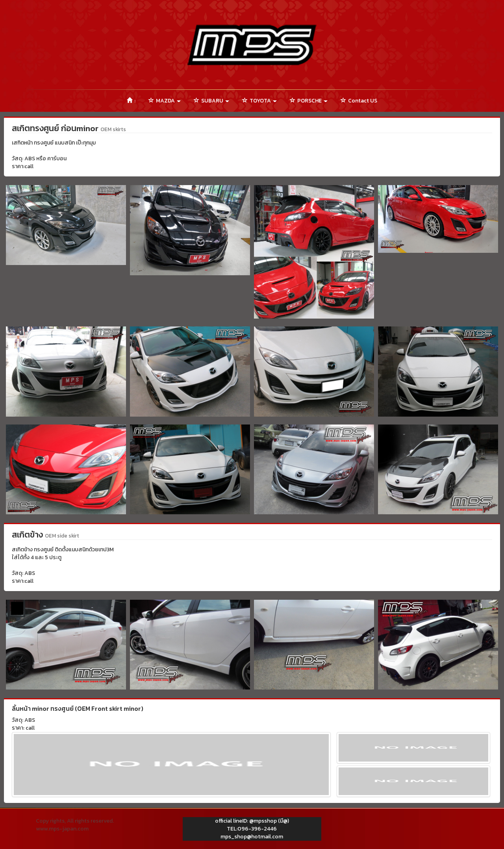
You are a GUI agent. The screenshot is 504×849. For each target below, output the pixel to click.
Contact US (359, 101)
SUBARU (211, 101)
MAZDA (165, 101)
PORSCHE (309, 101)
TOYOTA (259, 101)
